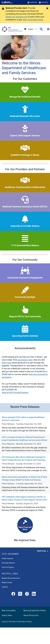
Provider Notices (8, 563)
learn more (7, 363)
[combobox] (32, 29)
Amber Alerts (7, 615)
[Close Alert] (47, 8)
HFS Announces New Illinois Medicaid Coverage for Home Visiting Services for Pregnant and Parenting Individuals (24, 459)
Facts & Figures (8, 567)
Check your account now (16, 17)
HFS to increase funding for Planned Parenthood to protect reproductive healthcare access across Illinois (25, 439)
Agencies (32, 2)
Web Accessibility (9, 611)
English (31, 29)
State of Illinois (27, 622)
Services (44, 2)
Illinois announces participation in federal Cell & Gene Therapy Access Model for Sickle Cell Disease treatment (24, 479)
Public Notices (7, 559)
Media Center (7, 583)
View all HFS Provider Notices (15, 393)
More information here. (33, 20)
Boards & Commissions (11, 578)
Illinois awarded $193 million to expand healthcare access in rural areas (23, 419)
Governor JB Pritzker (9, 622)
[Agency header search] (41, 29)
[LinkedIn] (34, 594)
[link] (13, 594)
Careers (5, 587)
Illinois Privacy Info (31, 615)
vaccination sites (25, 360)
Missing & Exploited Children (35, 611)
